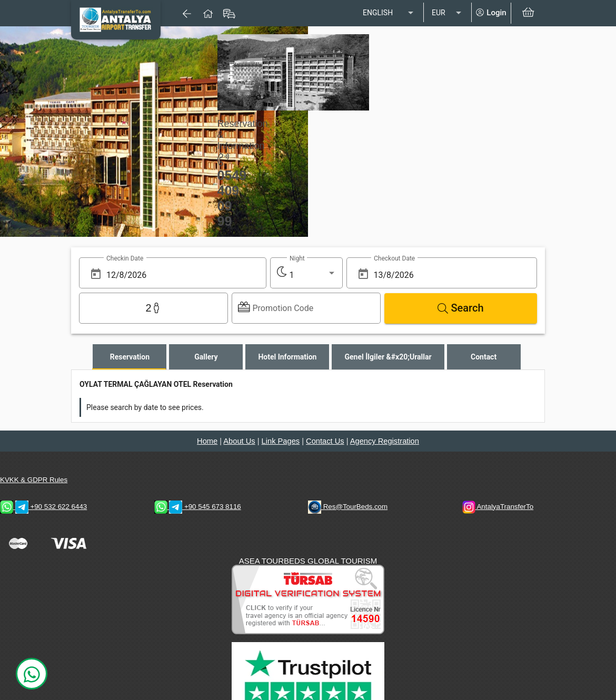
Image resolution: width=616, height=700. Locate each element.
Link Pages (281, 441)
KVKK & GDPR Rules (34, 480)
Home (207, 441)
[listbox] (389, 13)
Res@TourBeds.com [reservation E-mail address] (348, 507)
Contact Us (325, 441)
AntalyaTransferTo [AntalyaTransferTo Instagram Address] (498, 507)
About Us (239, 441)
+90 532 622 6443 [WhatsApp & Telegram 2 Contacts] (43, 507)
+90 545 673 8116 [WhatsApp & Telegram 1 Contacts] (198, 507)
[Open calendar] (96, 274)
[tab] (130, 357)
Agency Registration (385, 441)
